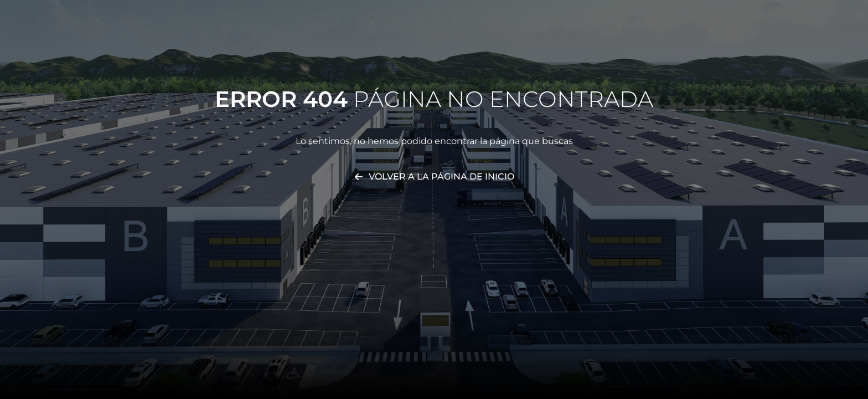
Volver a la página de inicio (441, 177)
